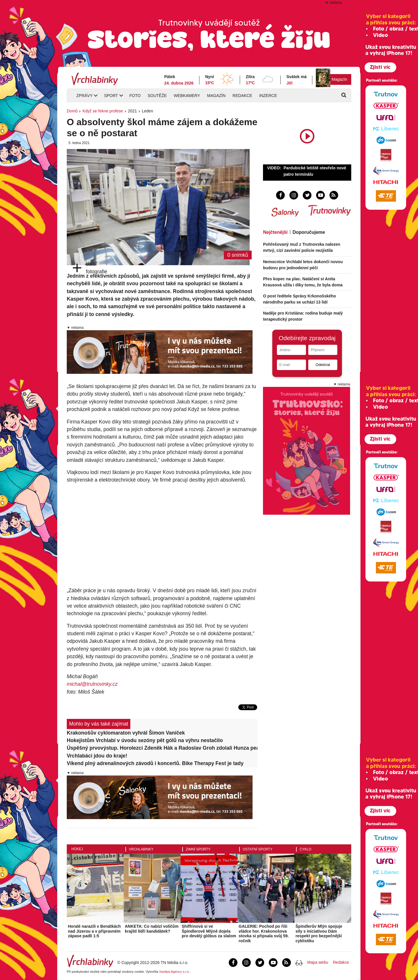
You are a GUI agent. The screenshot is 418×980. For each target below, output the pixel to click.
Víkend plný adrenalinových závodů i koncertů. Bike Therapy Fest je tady (155, 763)
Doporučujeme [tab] (309, 232)
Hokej (77, 849)
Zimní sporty (198, 849)
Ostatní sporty (258, 849)
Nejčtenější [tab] (275, 232)
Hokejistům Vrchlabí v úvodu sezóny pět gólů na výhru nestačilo (145, 740)
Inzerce (268, 96)
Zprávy (84, 96)
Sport (111, 96)
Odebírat (323, 365)
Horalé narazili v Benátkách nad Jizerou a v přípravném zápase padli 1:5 (94, 931)
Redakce (242, 96)
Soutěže (157, 96)
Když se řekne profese (103, 111)
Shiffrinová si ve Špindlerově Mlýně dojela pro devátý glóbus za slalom (209, 931)
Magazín (339, 79)
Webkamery (187, 96)
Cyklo (306, 849)
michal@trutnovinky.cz (92, 684)
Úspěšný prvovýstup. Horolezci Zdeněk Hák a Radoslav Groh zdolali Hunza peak (162, 748)
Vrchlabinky (141, 849)
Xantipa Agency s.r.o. (174, 972)
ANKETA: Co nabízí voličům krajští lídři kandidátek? (152, 929)
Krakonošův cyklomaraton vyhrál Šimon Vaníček (126, 733)
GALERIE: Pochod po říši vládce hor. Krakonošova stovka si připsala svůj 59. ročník (264, 934)
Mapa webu (318, 962)
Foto (135, 96)
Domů (72, 111)
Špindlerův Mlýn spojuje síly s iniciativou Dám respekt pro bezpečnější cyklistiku (319, 934)
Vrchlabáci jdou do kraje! (97, 756)
